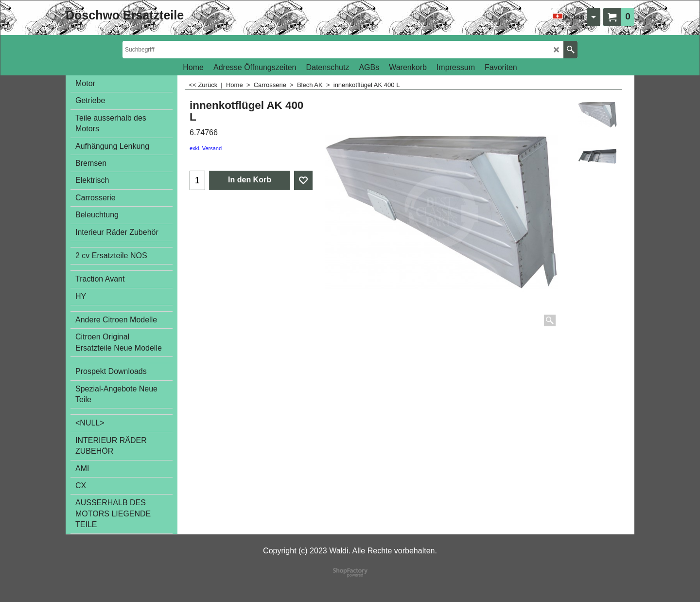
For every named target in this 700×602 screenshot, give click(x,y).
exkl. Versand (206, 148)
